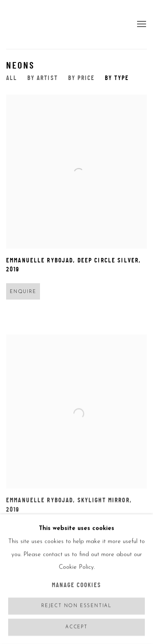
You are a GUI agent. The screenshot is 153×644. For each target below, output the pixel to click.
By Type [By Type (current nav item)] (117, 79)
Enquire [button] (23, 292)
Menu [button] (141, 24)
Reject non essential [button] (76, 606)
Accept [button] (76, 627)
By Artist (42, 79)
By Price (81, 79)
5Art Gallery (27, 24)
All (12, 79)
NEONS (21, 66)
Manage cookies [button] (77, 585)
